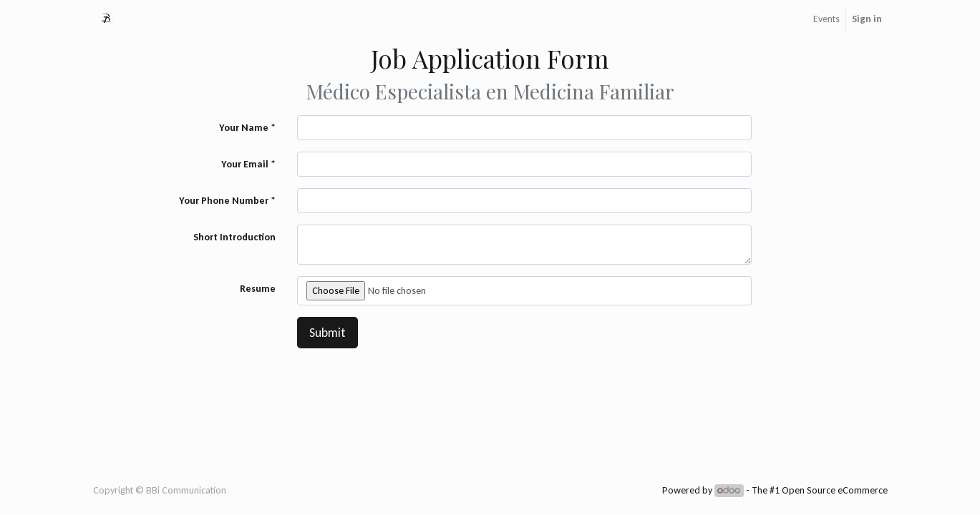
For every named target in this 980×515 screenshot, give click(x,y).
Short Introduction (234, 237)
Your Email (245, 164)
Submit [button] (328, 333)
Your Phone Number (224, 201)
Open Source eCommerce (835, 490)
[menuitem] (826, 19)
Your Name (244, 128)
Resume (258, 289)
